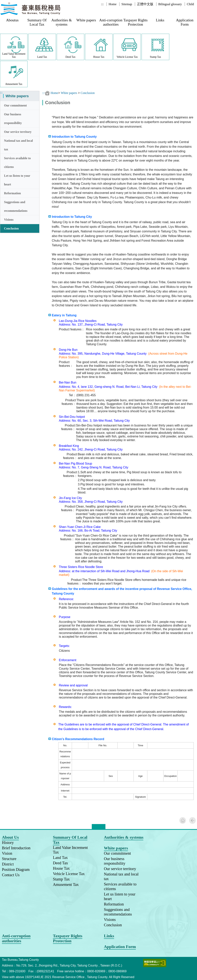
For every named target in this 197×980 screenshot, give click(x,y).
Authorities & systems (62, 22)
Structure (9, 859)
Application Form (185, 22)
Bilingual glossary (170, 4)
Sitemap (127, 4)
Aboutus (12, 20)
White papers (86, 20)
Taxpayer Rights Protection (135, 22)
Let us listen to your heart (17, 180)
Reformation (12, 193)
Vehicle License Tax (69, 874)
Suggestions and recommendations (16, 206)
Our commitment (15, 105)
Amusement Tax (66, 885)
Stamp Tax (61, 879)
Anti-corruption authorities (111, 22)
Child (190, 4)
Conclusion (11, 228)
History (8, 843)
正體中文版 (145, 4)
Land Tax (60, 858)
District (8, 864)
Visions (9, 220)
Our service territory (18, 132)
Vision (7, 853)
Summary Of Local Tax (37, 22)
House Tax (61, 868)
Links (160, 20)
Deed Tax (60, 863)
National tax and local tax (18, 145)
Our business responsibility (13, 119)
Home (113, 4)
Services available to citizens (17, 162)
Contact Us (11, 875)
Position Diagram (16, 869)
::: (102, 4)
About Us (10, 837)
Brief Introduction (16, 848)
